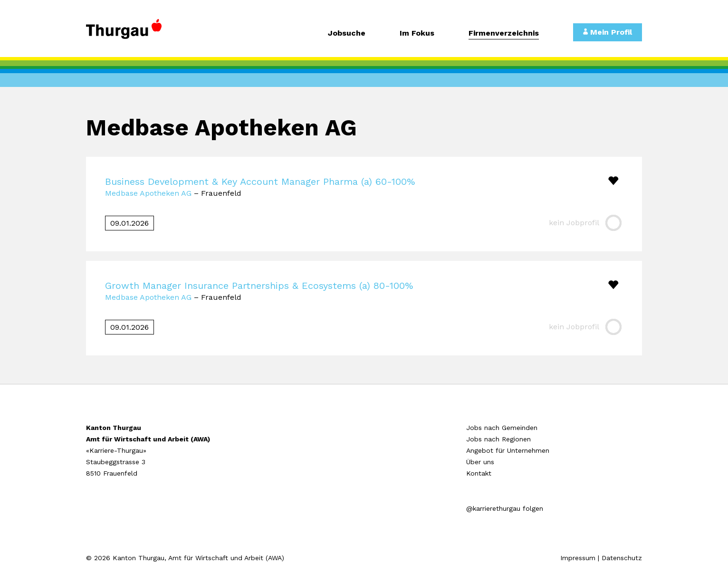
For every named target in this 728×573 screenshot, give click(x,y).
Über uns (480, 462)
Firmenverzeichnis (504, 33)
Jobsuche (347, 33)
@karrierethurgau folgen (505, 508)
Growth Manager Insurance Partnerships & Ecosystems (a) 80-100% (259, 286)
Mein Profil (608, 32)
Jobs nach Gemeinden (502, 428)
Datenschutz (622, 558)
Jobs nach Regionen (498, 439)
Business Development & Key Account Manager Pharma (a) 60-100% (260, 181)
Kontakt (479, 473)
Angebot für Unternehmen (508, 450)
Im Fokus (417, 33)
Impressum (578, 558)
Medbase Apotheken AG (148, 193)
